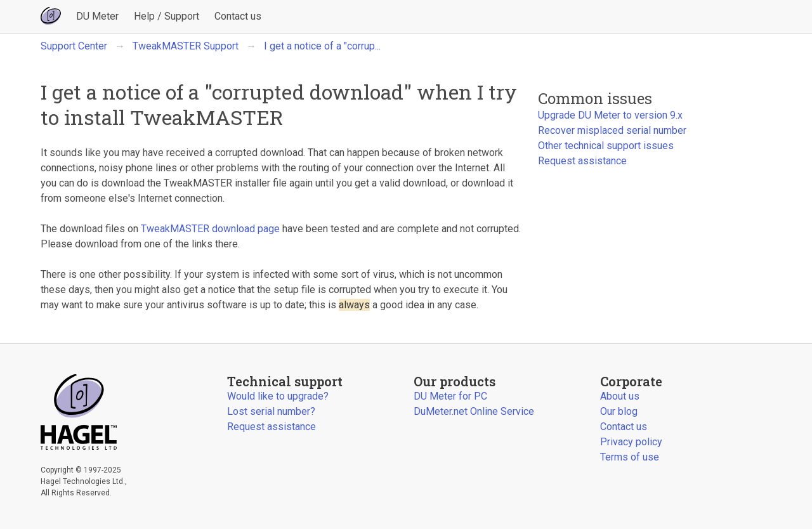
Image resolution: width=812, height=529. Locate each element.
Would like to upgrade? (278, 396)
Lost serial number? (271, 411)
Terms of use (630, 457)
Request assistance (582, 161)
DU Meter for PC (450, 396)
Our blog (619, 411)
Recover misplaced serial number (612, 130)
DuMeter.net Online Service (474, 411)
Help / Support (167, 16)
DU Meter (97, 16)
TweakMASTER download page (210, 229)
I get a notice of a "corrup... (322, 46)
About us (620, 396)
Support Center (74, 46)
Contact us (238, 16)
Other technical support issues (606, 146)
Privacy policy (631, 442)
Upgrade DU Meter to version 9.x (610, 115)
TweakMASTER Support (186, 46)
